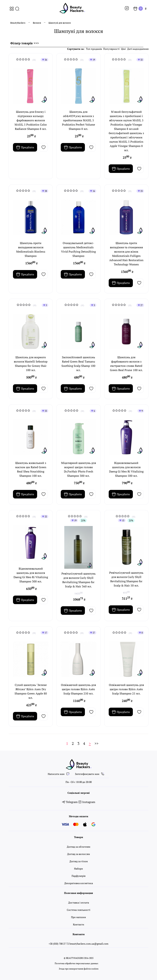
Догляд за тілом (79, 861)
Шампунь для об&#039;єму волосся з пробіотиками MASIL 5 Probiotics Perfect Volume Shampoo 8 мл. (78, 120)
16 (92, 191)
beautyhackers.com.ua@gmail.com (89, 944)
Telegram (70, 802)
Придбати (25, 147)
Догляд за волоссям (78, 854)
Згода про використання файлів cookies (79, 969)
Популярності (111, 49)
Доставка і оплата (79, 903)
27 (140, 305)
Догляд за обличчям (78, 847)
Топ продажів (94, 49)
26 (44, 60)
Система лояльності (78, 910)
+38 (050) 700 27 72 (59, 944)
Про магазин (78, 917)
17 (44, 633)
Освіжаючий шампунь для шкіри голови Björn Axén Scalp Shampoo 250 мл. (78, 689)
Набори (78, 869)
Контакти (79, 924)
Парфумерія (78, 876)
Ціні (123, 49)
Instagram (87, 802)
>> (96, 743)
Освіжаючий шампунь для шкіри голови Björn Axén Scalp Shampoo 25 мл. (126, 689)
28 (44, 191)
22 (44, 517)
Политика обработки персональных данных (76, 963)
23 (140, 191)
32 (140, 60)
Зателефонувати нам (90, 774)
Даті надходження (138, 49)
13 (122, 520)
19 (92, 60)
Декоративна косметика (79, 883)
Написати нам (59, 774)
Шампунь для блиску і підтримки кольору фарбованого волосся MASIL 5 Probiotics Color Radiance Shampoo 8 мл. (31, 120)
